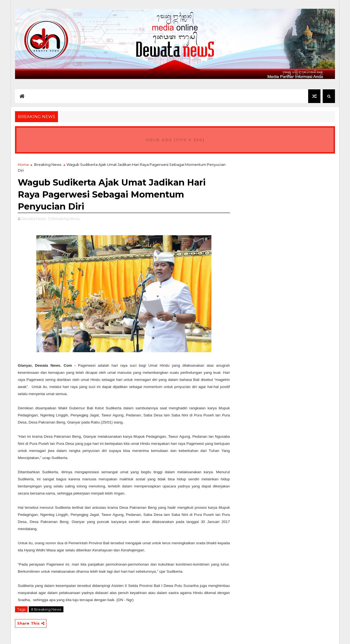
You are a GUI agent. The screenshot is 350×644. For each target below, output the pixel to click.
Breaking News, (66, 219)
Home (23, 164)
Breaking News (48, 164)
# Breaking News (46, 609)
